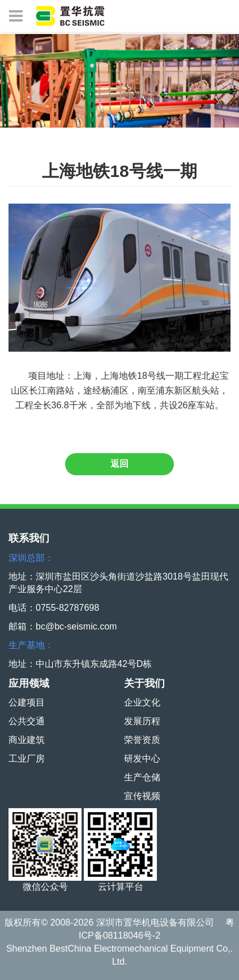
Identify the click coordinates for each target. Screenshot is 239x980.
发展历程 (142, 721)
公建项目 (27, 702)
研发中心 (142, 759)
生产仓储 (142, 777)
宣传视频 (142, 796)
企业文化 (142, 702)
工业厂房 (27, 759)
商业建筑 (27, 740)
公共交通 (27, 721)
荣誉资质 (142, 740)
